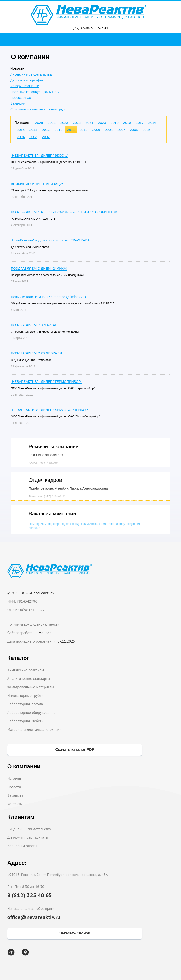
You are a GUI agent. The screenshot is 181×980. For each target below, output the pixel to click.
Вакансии (18, 103)
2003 (33, 137)
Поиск (92, 40)
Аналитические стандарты (29, 678)
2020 (102, 123)
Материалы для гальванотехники (34, 729)
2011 (71, 130)
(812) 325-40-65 (83, 28)
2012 (58, 130)
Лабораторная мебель (25, 721)
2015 (21, 130)
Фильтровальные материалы (31, 687)
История (14, 778)
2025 (39, 123)
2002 (46, 137)
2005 (146, 130)
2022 (77, 123)
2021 (89, 123)
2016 (152, 123)
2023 (64, 123)
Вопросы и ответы (22, 846)
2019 (114, 123)
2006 (134, 130)
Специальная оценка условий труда (38, 109)
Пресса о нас (21, 98)
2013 (46, 130)
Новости (14, 787)
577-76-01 (102, 28)
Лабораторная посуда (25, 704)
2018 (127, 123)
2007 (121, 130)
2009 (96, 130)
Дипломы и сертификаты (30, 80)
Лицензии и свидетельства (31, 74)
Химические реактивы (26, 670)
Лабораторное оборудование (31, 712)
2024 (51, 123)
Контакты (15, 804)
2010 (84, 130)
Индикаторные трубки (25, 695)
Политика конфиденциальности (35, 92)
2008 (109, 130)
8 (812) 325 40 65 (30, 895)
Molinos (45, 633)
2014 (33, 130)
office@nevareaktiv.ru (34, 917)
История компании (25, 86)
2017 (140, 123)
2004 (21, 137)
